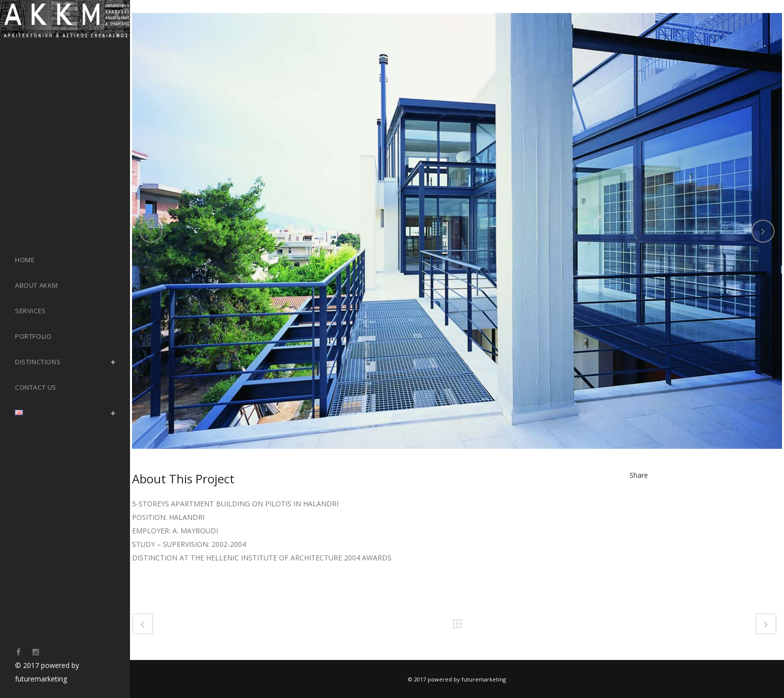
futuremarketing (41, 679)
